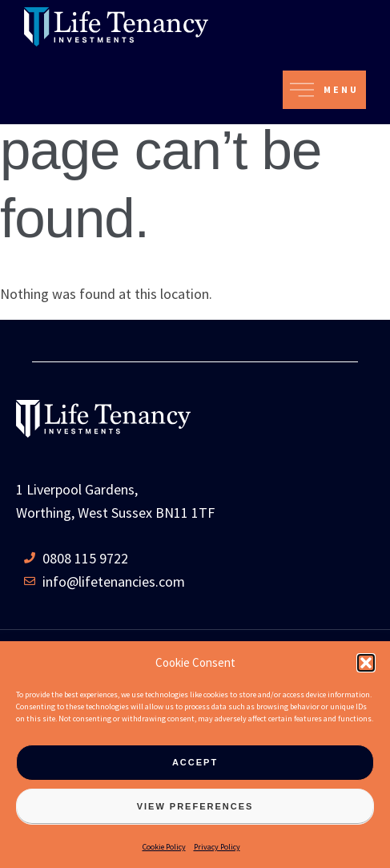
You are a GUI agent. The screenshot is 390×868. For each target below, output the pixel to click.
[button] (366, 663)
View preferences (195, 806)
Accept (195, 762)
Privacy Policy (217, 847)
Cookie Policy (164, 847)
